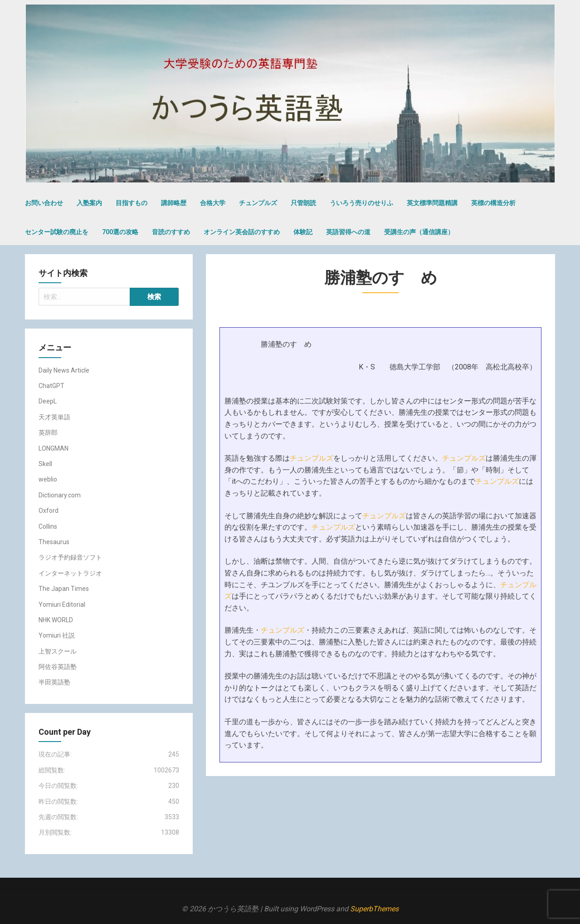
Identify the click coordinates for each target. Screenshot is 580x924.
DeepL (48, 401)
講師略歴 (174, 203)
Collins (48, 526)
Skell (45, 464)
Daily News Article (64, 370)
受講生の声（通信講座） (419, 232)
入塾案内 (89, 203)
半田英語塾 (54, 682)
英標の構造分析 (493, 203)
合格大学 (213, 203)
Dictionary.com (60, 495)
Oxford (49, 511)
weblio (48, 479)
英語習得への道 (348, 232)
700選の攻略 (120, 232)
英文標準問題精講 (432, 203)
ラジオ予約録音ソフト (70, 557)
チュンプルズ (258, 203)
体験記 (303, 232)
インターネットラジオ (70, 573)
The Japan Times (64, 589)
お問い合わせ (44, 203)
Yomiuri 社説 (57, 635)
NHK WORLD (56, 620)
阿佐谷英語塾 (58, 667)
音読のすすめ (171, 232)
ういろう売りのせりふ (361, 203)
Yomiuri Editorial (62, 605)
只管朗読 (303, 203)
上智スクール (58, 651)
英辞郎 (48, 433)
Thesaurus (54, 542)
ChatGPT (51, 386)
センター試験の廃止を (57, 232)
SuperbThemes (374, 909)
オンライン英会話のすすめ (242, 232)
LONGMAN (54, 448)
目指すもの (132, 203)
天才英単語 (54, 417)
